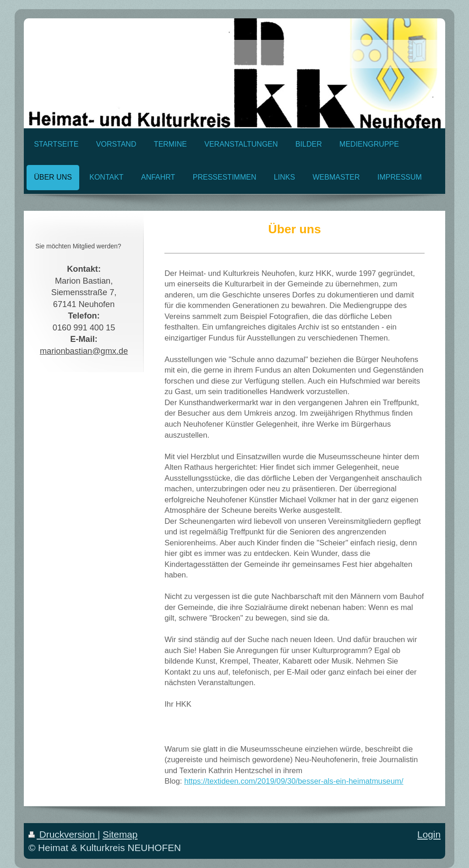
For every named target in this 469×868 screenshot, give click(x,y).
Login (429, 834)
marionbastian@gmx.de (84, 351)
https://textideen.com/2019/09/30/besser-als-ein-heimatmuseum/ (294, 781)
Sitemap (120, 834)
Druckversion (63, 834)
